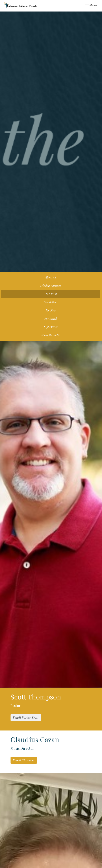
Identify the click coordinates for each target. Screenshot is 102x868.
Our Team (51, 294)
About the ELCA (51, 335)
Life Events (51, 327)
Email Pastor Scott (26, 717)
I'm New (51, 310)
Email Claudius (24, 760)
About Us (51, 277)
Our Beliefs (51, 319)
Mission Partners (51, 286)
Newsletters (51, 302)
